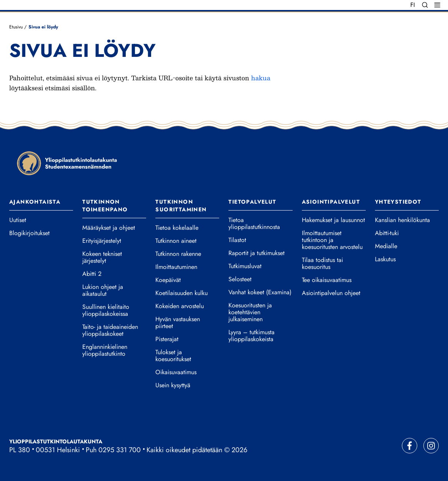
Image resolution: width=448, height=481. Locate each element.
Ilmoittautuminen (176, 267)
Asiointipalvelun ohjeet (331, 293)
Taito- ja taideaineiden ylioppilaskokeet (110, 330)
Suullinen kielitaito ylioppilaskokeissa (106, 310)
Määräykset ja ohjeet (109, 228)
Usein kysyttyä (173, 385)
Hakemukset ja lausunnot (333, 220)
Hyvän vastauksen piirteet (178, 323)
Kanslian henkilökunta (402, 220)
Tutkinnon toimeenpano (105, 206)
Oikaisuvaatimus (176, 372)
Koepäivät (168, 280)
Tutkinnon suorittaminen (181, 206)
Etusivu (16, 27)
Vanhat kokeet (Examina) (260, 292)
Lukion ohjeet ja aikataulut (103, 290)
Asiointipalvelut (331, 202)
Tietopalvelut (252, 202)
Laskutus (385, 259)
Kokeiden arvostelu (180, 306)
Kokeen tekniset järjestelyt (102, 257)
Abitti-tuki (387, 233)
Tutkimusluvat (245, 266)
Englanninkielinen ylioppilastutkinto (105, 350)
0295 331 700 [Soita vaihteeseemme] (120, 450)
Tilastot (237, 240)
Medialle (386, 246)
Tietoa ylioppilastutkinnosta (254, 224)
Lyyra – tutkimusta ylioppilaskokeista (251, 336)
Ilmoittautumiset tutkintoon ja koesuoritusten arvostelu (332, 240)
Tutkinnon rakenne (178, 254)
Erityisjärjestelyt (102, 241)
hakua (261, 78)
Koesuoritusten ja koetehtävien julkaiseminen (250, 312)
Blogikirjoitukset (29, 233)
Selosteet (240, 279)
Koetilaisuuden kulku (182, 293)
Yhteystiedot (398, 202)
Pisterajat (167, 339)
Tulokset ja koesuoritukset (173, 356)
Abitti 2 (92, 274)
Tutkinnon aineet (176, 241)
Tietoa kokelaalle (177, 228)
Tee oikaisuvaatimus (327, 280)
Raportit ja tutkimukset (256, 253)
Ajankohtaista (35, 202)
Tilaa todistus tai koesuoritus (322, 264)
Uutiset (18, 220)
